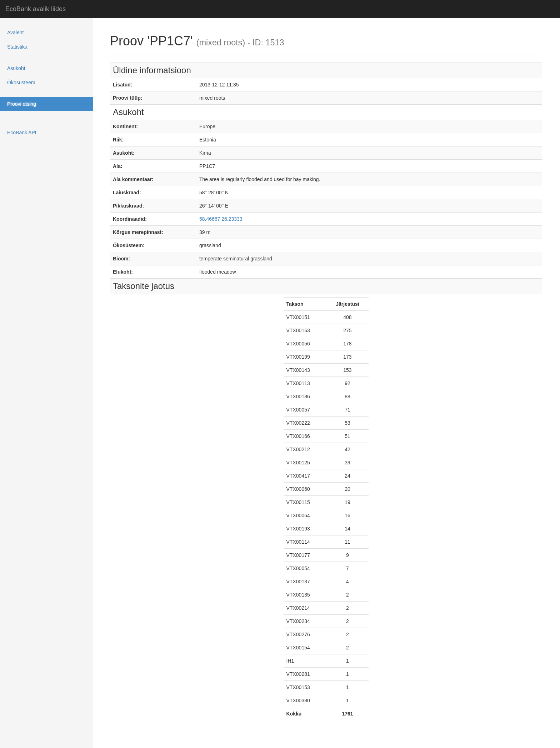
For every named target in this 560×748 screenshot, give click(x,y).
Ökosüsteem (21, 83)
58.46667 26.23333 (221, 219)
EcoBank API (22, 133)
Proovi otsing (22, 104)
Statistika (17, 47)
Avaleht (15, 33)
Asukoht (16, 68)
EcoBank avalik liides (36, 9)
